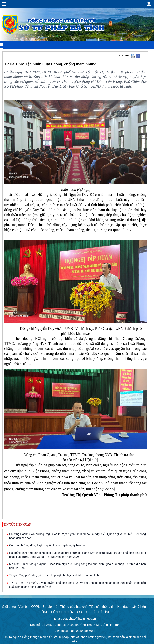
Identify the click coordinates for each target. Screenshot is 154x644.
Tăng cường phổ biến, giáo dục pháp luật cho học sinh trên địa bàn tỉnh (54, 575)
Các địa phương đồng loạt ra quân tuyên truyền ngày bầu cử (47, 545)
